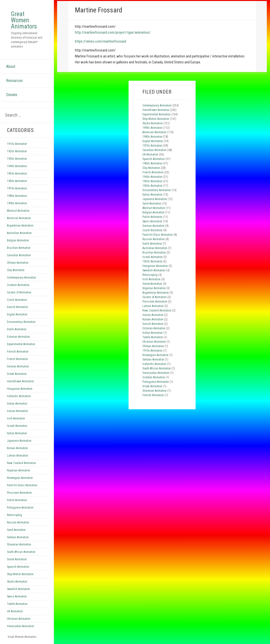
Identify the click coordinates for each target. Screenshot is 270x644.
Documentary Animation (21, 322)
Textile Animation (17, 604)
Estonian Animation (18, 337)
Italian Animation (17, 433)
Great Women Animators (24, 20)
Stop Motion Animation (20, 574)
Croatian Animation (18, 285)
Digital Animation (17, 314)
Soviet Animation (17, 559)
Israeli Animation (17, 426)
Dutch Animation (17, 329)
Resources (14, 81)
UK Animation (15, 611)
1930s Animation (17, 159)
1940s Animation (17, 166)
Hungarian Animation (20, 389)
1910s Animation (17, 144)
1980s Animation (17, 196)
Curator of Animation (19, 292)
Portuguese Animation (20, 508)
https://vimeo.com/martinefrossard (101, 41)
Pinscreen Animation (19, 493)
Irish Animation (16, 418)
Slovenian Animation (19, 544)
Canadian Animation (19, 255)
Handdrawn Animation (20, 381)
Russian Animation (18, 522)
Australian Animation (19, 233)
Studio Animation (17, 582)
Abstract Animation (18, 211)
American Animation (19, 218)
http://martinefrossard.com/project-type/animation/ (113, 32)
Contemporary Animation (22, 278)
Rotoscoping (14, 515)
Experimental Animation (21, 344)
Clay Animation (16, 270)
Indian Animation (17, 404)
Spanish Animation (18, 567)
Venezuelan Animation (20, 626)
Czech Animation (17, 300)
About (11, 66)
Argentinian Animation (20, 226)
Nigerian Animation (19, 470)
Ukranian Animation (19, 619)
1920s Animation (17, 151)
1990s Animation (17, 203)
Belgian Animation (18, 240)
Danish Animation (17, 307)
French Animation (17, 359)
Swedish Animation (18, 589)
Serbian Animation (18, 537)
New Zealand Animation (21, 463)
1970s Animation (17, 188)
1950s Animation (17, 174)
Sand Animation (16, 530)
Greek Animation (17, 374)
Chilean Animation (18, 263)
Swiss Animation (17, 596)
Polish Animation (17, 500)
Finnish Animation (18, 352)
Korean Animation (17, 448)
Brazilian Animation (19, 248)
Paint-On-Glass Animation (22, 485)
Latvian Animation (18, 456)
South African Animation (21, 552)
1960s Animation (17, 181)
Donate (12, 95)
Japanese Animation (19, 441)
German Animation (18, 366)
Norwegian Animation (20, 478)
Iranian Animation (17, 411)
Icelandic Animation (19, 396)
